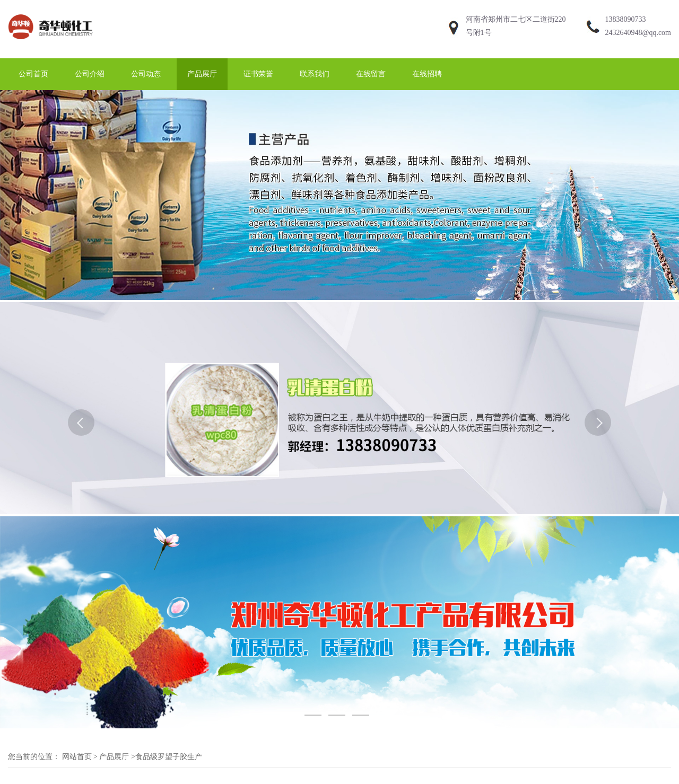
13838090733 (626, 19)
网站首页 (77, 757)
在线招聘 (427, 74)
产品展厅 (202, 74)
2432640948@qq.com (638, 33)
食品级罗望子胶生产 (169, 757)
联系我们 (315, 74)
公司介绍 (90, 74)
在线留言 (371, 74)
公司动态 (146, 74)
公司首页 (33, 74)
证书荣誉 (258, 74)
